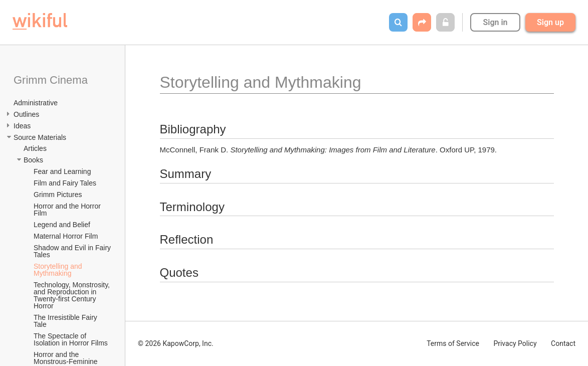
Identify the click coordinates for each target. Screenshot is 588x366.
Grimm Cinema (51, 80)
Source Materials (40, 137)
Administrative (36, 103)
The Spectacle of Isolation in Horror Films (71, 339)
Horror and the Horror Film (68, 210)
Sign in (495, 22)
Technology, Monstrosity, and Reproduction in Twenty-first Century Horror (73, 295)
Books (33, 160)
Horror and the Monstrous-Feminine (66, 358)
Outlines (26, 114)
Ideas (22, 126)
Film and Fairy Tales (65, 183)
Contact (563, 343)
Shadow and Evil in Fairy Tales (73, 251)
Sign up (550, 22)
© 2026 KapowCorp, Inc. (176, 343)
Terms (453, 343)
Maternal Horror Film (66, 236)
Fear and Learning (62, 171)
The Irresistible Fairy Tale (66, 321)
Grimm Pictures (58, 195)
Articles (35, 148)
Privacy (515, 343)
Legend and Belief (62, 225)
